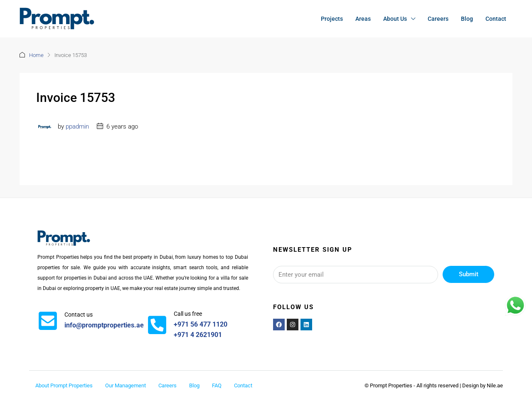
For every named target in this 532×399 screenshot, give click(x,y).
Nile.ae (495, 385)
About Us (395, 19)
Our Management (126, 385)
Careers (438, 19)
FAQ (217, 385)
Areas (363, 19)
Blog (467, 19)
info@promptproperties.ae (104, 325)
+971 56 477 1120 (201, 324)
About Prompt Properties (64, 385)
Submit (469, 274)
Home (36, 55)
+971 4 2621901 (198, 335)
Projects (332, 19)
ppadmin (77, 126)
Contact (496, 19)
